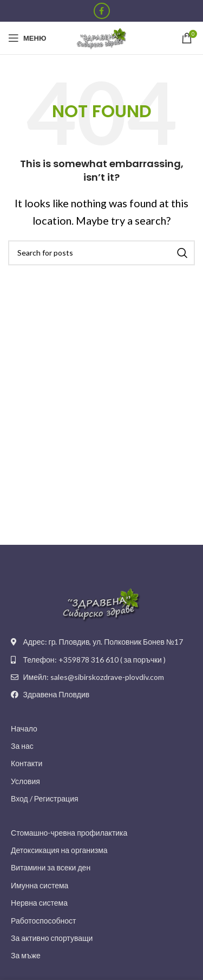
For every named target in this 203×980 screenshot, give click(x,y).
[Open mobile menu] (27, 38)
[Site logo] (102, 37)
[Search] (101, 253)
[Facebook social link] (102, 11)
